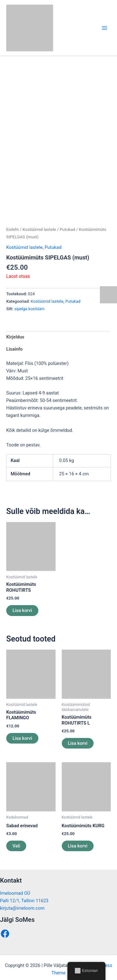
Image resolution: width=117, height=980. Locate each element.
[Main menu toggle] (105, 28)
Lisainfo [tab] (15, 343)
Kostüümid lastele (39, 223)
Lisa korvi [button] (22, 604)
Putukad (68, 223)
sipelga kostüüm (29, 303)
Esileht (12, 223)
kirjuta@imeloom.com (22, 902)
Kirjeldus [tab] (15, 331)
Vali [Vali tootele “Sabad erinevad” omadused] (16, 840)
